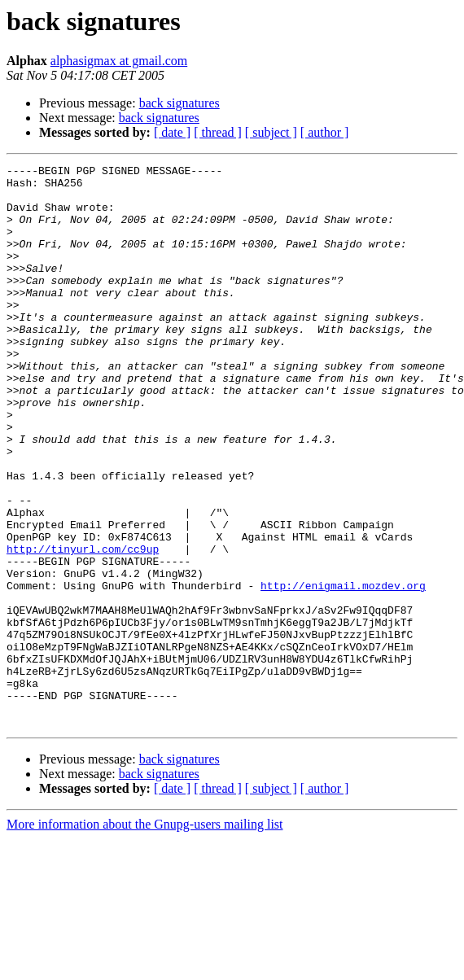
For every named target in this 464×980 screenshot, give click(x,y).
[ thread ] (218, 132)
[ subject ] (271, 132)
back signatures (179, 103)
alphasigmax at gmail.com (119, 61)
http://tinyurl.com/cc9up (83, 627)
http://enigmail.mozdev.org (343, 671)
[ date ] (172, 132)
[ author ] (325, 132)
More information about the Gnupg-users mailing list (145, 936)
